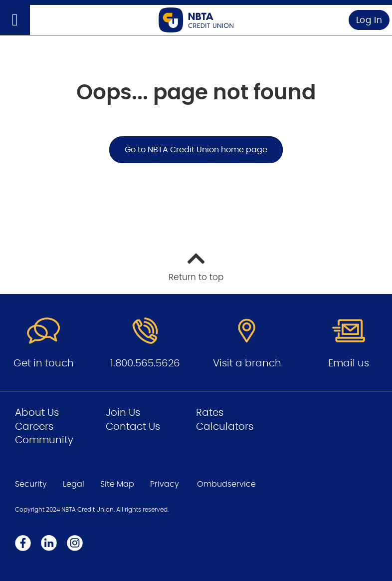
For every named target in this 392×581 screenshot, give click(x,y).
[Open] (15, 20)
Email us (349, 363)
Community (44, 440)
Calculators (225, 427)
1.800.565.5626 (145, 363)
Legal (74, 484)
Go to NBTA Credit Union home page (196, 150)
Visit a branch (247, 363)
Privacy (165, 484)
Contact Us (133, 427)
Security (31, 484)
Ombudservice (226, 484)
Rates (210, 413)
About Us (37, 413)
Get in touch (44, 363)
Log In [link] (369, 20)
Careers (34, 427)
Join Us (123, 413)
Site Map (117, 484)
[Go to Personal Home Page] (196, 20)
